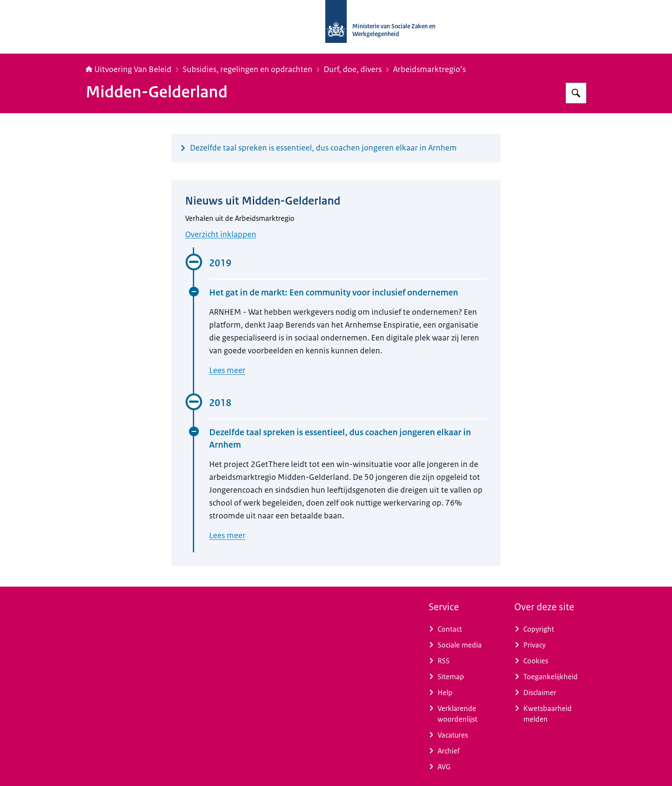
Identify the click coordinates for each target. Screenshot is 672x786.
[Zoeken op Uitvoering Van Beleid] (576, 93)
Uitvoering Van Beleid (129, 69)
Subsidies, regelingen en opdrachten (247, 69)
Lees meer (227, 370)
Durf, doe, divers (353, 69)
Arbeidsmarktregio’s (429, 69)
